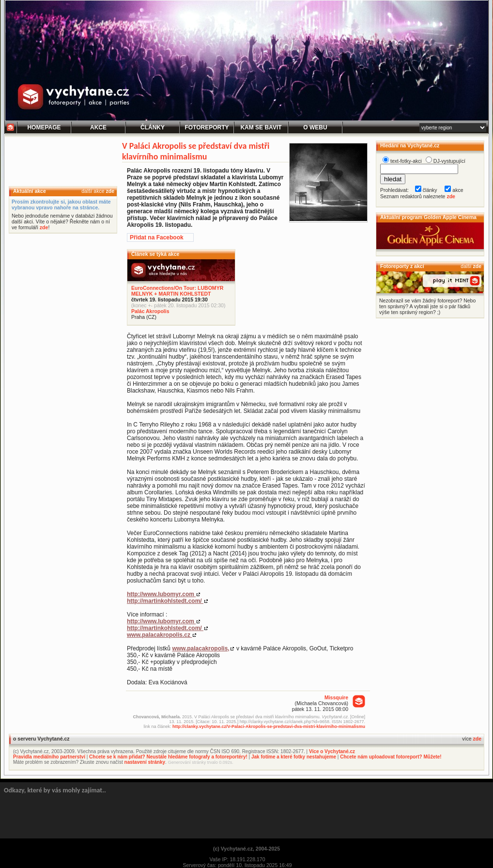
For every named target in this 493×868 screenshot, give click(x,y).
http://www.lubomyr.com (161, 594)
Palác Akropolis (150, 311)
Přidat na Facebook (157, 237)
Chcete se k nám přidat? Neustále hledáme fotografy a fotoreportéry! (168, 757)
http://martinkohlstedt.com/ (165, 601)
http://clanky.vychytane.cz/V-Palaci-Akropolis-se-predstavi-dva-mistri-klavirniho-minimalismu (269, 726)
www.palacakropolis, (200, 648)
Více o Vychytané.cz (332, 751)
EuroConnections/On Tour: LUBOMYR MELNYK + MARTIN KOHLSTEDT (177, 291)
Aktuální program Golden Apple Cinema (428, 217)
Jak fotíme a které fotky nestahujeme (294, 757)
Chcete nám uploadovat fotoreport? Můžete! (391, 757)
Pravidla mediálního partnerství (49, 757)
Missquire (336, 697)
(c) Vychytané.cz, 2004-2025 (246, 849)
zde (110, 191)
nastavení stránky (145, 762)
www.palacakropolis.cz (159, 635)
